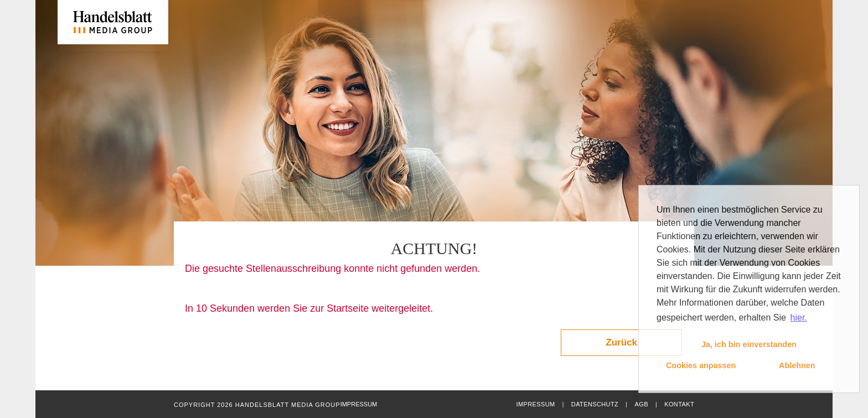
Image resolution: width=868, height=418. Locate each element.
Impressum (535, 404)
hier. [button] (799, 318)
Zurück (621, 342)
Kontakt (679, 404)
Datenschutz (595, 404)
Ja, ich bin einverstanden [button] (749, 344)
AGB (641, 404)
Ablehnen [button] (797, 365)
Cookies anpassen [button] (701, 365)
